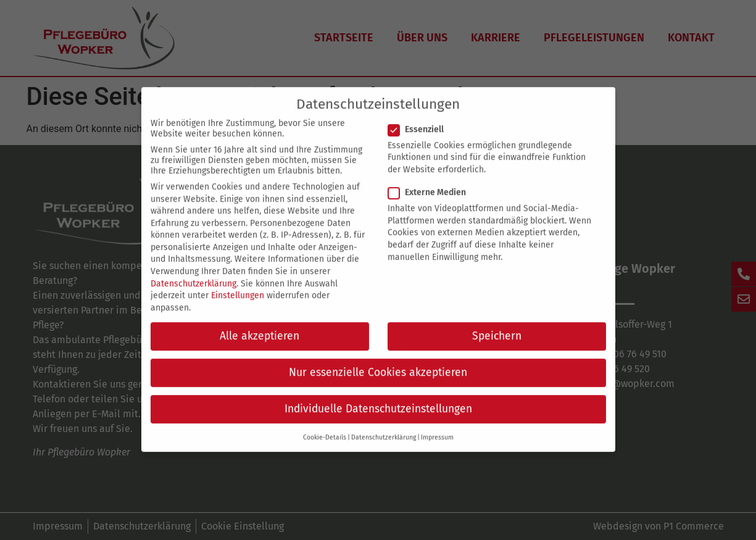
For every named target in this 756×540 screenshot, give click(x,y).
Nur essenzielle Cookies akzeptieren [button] (378, 361)
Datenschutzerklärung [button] (384, 426)
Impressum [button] (437, 426)
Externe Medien (431, 181)
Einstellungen (238, 284)
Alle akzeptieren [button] (260, 324)
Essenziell (420, 118)
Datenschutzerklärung (193, 272)
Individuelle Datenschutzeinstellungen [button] (378, 397)
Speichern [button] (497, 324)
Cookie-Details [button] (325, 426)
